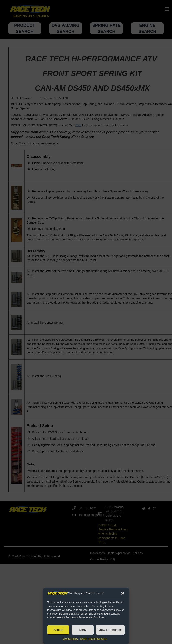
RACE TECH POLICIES (94, 639)
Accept (58, 630)
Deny (83, 630)
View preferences (110, 630)
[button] (123, 593)
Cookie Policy (71, 639)
